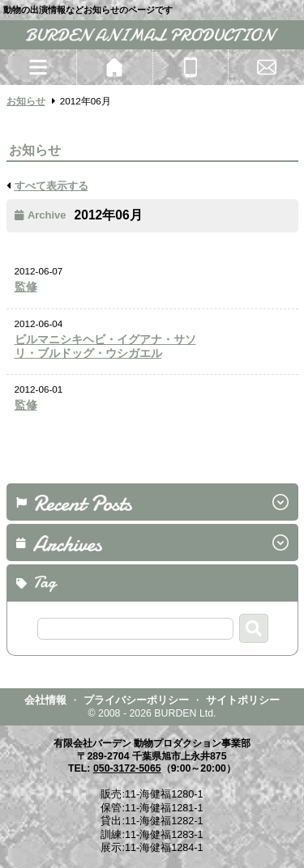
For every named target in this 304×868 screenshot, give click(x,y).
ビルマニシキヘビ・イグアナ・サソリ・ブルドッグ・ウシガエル (105, 347)
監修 (26, 287)
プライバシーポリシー (136, 700)
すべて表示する (51, 186)
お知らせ (26, 101)
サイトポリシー (243, 700)
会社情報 (45, 700)
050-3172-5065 (127, 768)
